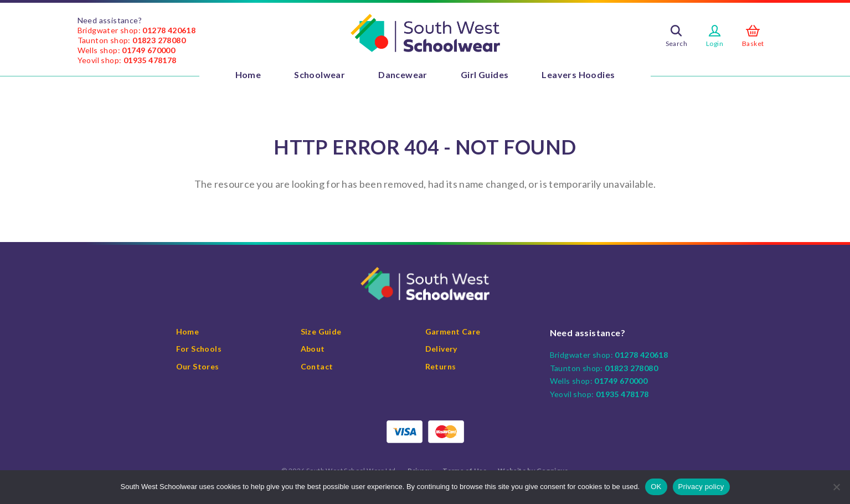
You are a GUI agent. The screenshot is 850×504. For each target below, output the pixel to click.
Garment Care (453, 331)
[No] (836, 487)
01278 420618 (169, 30)
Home (248, 74)
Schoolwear (320, 74)
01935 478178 (150, 60)
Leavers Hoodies (578, 74)
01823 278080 (159, 40)
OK (656, 487)
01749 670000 (148, 50)
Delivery (441, 349)
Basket (753, 43)
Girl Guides (485, 74)
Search (676, 43)
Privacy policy (701, 487)
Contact (317, 366)
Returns (441, 366)
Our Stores (198, 366)
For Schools (199, 349)
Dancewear (403, 74)
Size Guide (321, 331)
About (313, 349)
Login (715, 43)
